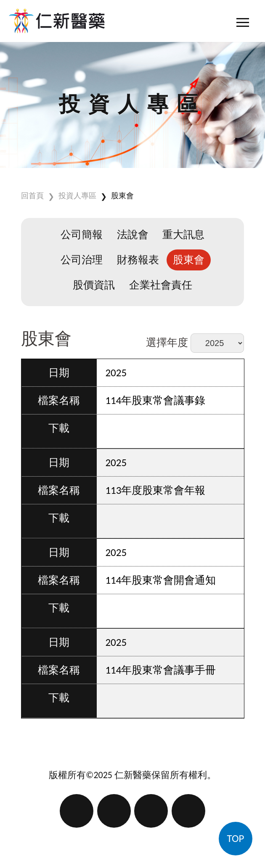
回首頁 (32, 196)
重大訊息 (183, 235)
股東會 (122, 196)
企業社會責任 (161, 285)
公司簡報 (82, 235)
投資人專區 (77, 196)
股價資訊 (94, 285)
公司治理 (82, 260)
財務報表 (138, 260)
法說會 (133, 235)
